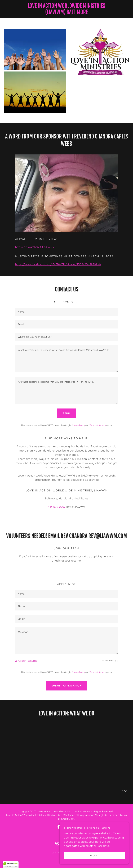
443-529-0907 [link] (57, 507)
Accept (94, 856)
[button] (14, 9)
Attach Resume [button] (28, 661)
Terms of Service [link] (98, 425)
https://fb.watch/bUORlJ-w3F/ (35, 247)
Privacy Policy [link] (78, 425)
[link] (66, 13)
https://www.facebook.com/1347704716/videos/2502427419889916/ (58, 264)
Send (67, 413)
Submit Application (67, 686)
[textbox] (66, 312)
